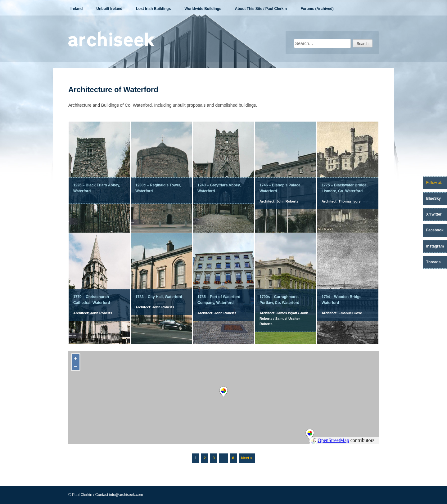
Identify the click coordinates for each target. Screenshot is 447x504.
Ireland (77, 9)
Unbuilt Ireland (109, 9)
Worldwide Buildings (203, 9)
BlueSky (433, 198)
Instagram (435, 246)
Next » (247, 458)
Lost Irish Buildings (153, 9)
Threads (433, 262)
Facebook (435, 230)
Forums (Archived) (317, 9)
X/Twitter (434, 214)
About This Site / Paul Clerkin (261, 9)
